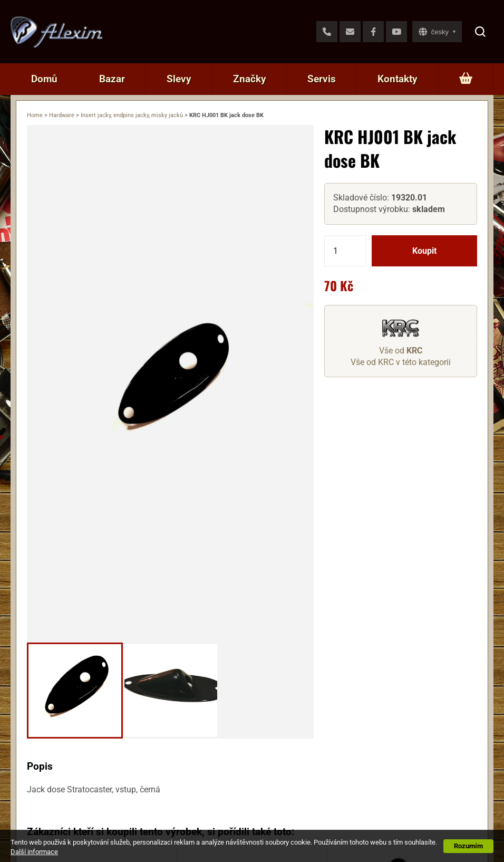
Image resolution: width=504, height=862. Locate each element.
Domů (44, 79)
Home (35, 115)
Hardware (62, 115)
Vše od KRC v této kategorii (401, 362)
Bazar (112, 79)
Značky (250, 79)
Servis (322, 79)
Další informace (34, 852)
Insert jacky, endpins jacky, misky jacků (132, 115)
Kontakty (398, 79)
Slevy (179, 79)
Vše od (401, 351)
